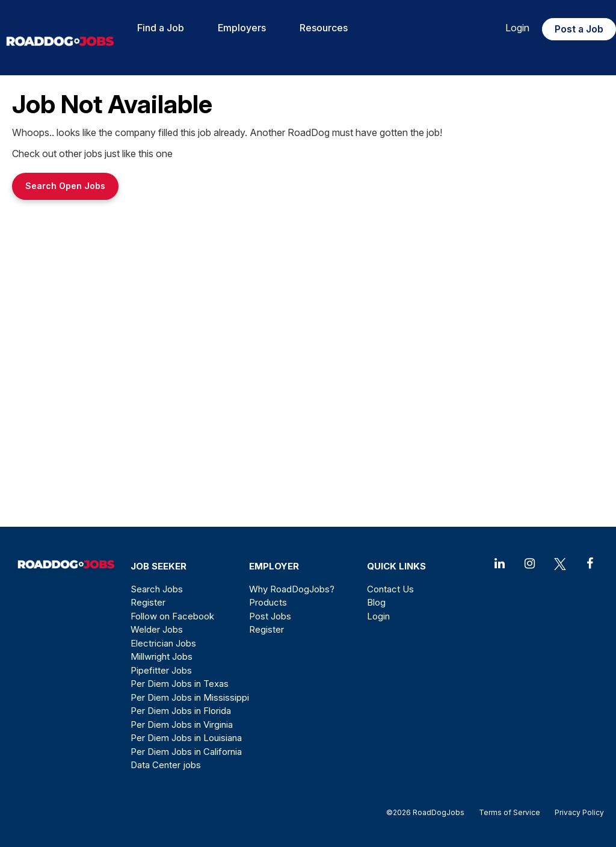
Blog (376, 602)
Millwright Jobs (162, 656)
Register (148, 602)
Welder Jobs (157, 629)
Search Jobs (157, 589)
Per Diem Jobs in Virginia (182, 724)
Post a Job (579, 29)
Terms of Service (510, 812)
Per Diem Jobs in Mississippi (190, 697)
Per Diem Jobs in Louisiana (186, 738)
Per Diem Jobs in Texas (180, 684)
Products (268, 602)
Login (517, 28)
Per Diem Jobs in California (186, 752)
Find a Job (161, 28)
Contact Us (390, 589)
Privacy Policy (576, 812)
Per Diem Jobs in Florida (181, 711)
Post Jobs (270, 616)
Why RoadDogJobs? (292, 589)
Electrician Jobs (163, 643)
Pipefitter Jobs (161, 670)
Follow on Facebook (172, 616)
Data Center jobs (166, 765)
